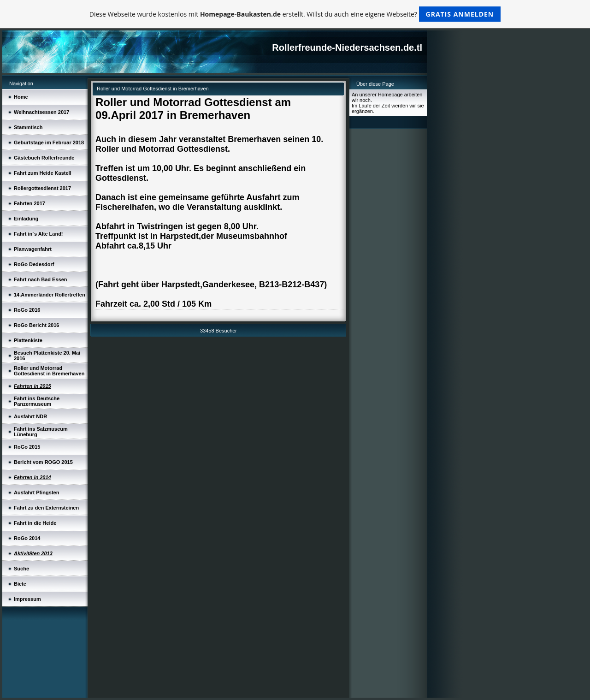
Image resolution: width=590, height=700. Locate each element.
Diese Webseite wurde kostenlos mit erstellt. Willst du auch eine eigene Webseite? (295, 14)
